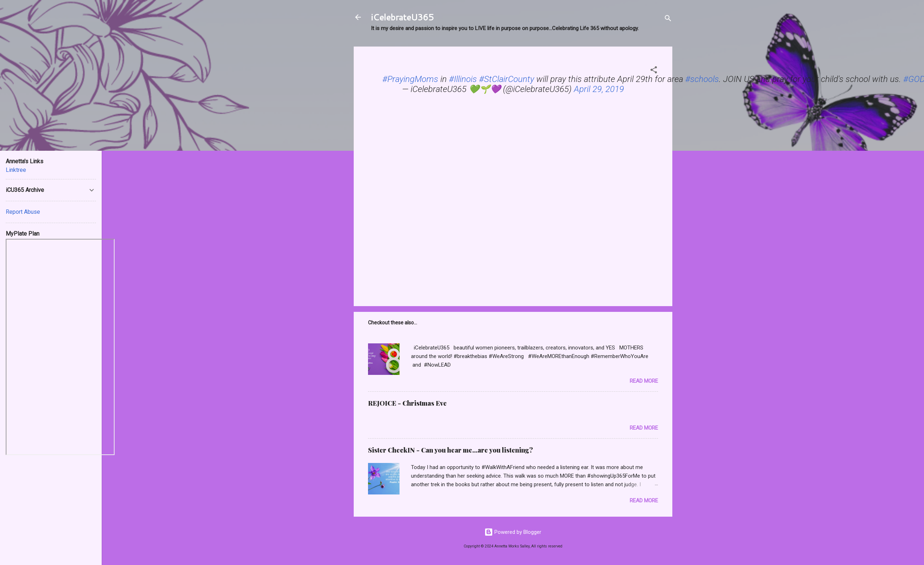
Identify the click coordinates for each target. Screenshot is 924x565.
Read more (644, 381)
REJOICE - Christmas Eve (407, 403)
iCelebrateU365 (402, 17)
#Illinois (463, 79)
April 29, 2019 (599, 89)
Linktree (16, 170)
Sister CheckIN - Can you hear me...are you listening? (451, 450)
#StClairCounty (507, 79)
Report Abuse (23, 212)
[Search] (668, 20)
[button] (654, 71)
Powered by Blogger (513, 532)
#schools (702, 79)
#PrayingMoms (410, 79)
